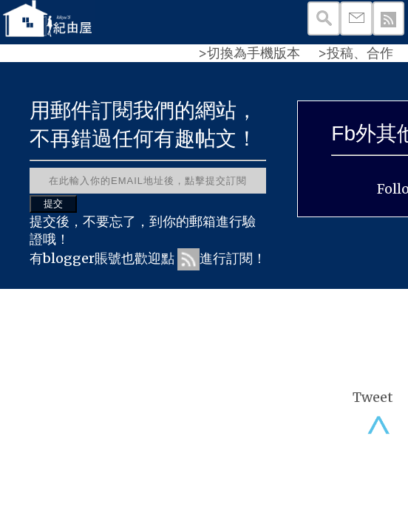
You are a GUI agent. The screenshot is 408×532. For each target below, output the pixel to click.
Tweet (373, 397)
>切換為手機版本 (249, 53)
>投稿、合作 (356, 53)
